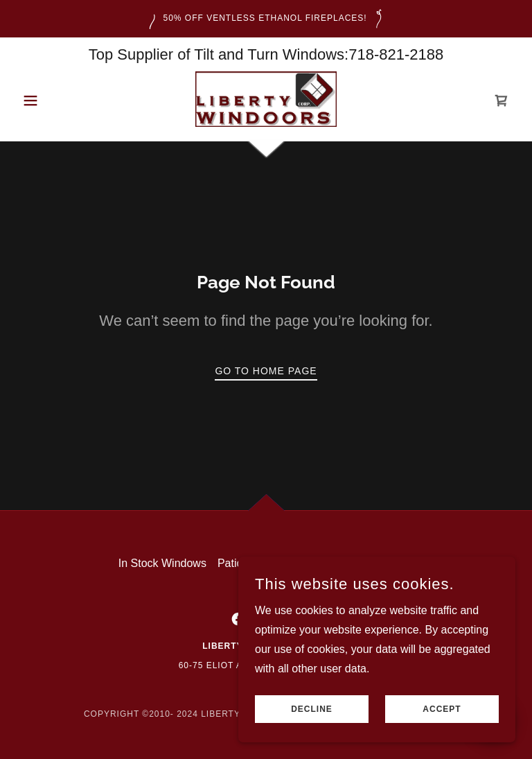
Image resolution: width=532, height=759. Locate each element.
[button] (54, 101)
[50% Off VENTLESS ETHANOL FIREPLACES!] (266, 19)
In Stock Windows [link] (162, 563)
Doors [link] (354, 563)
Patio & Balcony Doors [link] (273, 563)
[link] (266, 99)
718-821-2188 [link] (396, 54)
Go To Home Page (266, 371)
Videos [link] (397, 563)
